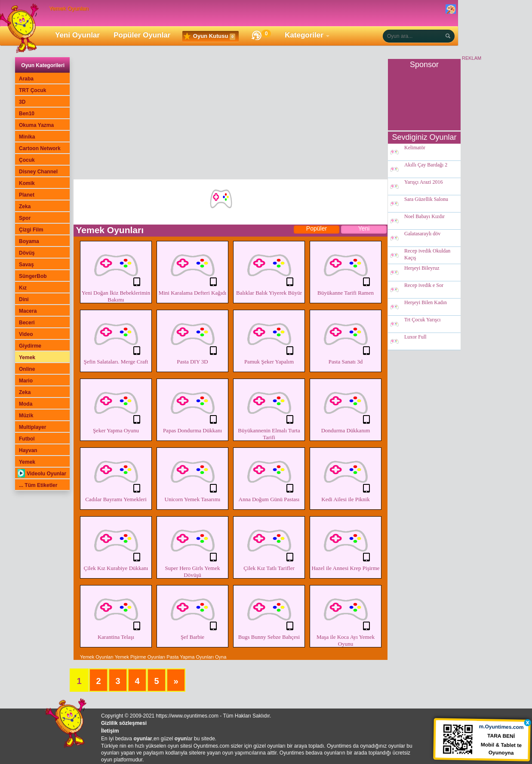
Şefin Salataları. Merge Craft (116, 338)
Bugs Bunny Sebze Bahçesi (269, 613)
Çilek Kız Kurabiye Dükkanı (116, 545)
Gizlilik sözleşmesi (124, 723)
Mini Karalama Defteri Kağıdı (192, 269)
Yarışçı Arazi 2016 (423, 182)
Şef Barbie (192, 613)
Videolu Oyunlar (42, 474)
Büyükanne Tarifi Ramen (346, 269)
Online (27, 369)
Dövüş (27, 253)
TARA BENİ (501, 735)
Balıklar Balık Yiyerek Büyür (269, 269)
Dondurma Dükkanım (346, 407)
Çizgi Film (31, 230)
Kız (23, 288)
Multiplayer (32, 427)
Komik (27, 183)
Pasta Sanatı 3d (346, 338)
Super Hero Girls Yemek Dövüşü (192, 548)
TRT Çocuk (32, 90)
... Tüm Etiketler (38, 485)
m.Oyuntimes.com (501, 726)
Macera (28, 311)
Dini (24, 299)
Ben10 (27, 114)
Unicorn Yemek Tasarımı (192, 476)
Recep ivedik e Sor (424, 286)
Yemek (27, 357)
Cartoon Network (40, 148)
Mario (26, 381)
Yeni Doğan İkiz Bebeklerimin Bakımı (116, 273)
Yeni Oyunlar (77, 35)
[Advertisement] (231, 119)
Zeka (25, 206)
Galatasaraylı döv (422, 234)
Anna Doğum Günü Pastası (269, 476)
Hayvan (28, 450)
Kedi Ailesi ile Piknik (346, 476)
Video (26, 334)
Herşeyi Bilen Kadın (426, 303)
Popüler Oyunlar (142, 35)
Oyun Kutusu (209, 37)
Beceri (27, 323)
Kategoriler (304, 35)
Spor (25, 218)
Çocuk (27, 160)
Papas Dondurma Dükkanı (192, 407)
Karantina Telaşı (116, 613)
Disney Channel (38, 172)
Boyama (29, 241)
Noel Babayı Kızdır (424, 217)
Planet (27, 195)
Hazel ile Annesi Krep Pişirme (346, 545)
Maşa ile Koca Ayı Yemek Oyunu (346, 617)
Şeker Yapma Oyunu (116, 407)
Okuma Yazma (36, 125)
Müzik (26, 416)
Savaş (26, 265)
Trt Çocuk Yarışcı (423, 320)
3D (22, 102)
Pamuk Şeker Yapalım (269, 338)
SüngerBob (33, 276)
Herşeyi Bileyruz (422, 268)
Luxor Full (415, 337)
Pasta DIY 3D (192, 338)
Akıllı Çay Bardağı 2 (426, 165)
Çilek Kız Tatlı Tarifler (269, 545)
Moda (26, 404)
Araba (26, 79)
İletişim (110, 731)
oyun (181, 739)
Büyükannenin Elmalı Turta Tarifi (269, 410)
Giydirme (30, 346)
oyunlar (143, 739)
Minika (27, 137)
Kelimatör (415, 148)
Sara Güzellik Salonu (426, 200)
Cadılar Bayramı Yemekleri (116, 476)
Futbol (27, 439)
